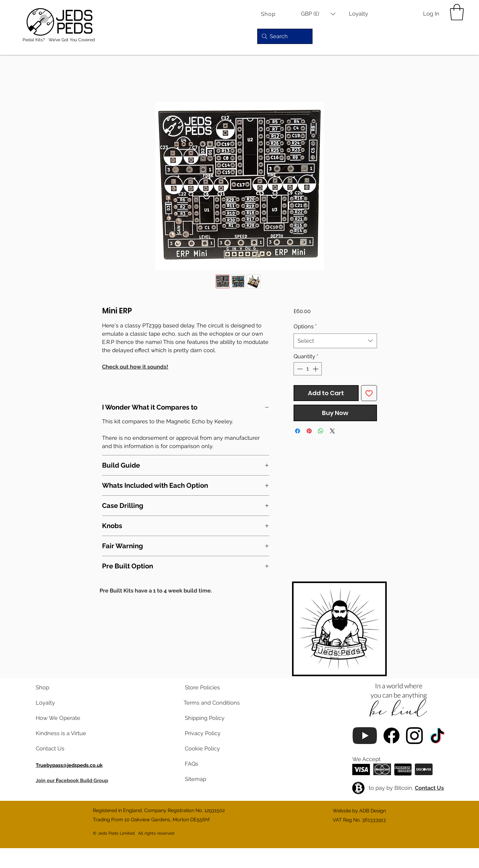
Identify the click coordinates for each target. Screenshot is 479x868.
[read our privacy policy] (209, 733)
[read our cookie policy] (209, 749)
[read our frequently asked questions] (209, 764)
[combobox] (335, 341)
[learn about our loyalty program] (60, 703)
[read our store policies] (209, 687)
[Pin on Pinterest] (309, 431)
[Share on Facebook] (298, 431)
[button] (318, 14)
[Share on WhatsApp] (321, 431)
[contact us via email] (60, 749)
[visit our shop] (60, 687)
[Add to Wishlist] (369, 393)
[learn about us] (60, 718)
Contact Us (429, 788)
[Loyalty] (363, 14)
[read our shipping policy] (209, 718)
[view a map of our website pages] (209, 779)
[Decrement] (299, 369)
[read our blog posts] (60, 733)
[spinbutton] (308, 369)
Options (305, 326)
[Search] (285, 36)
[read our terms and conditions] (209, 703)
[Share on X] (332, 431)
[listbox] (318, 14)
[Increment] (316, 369)
